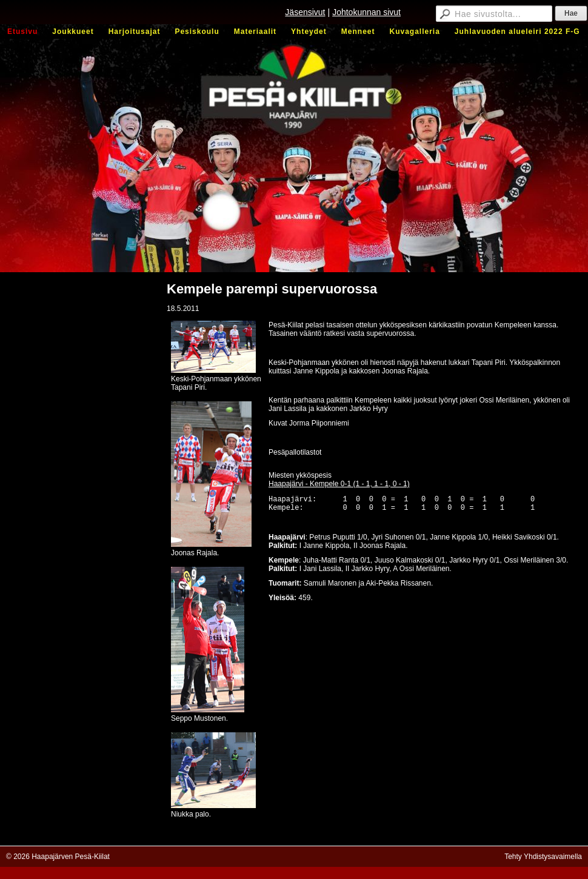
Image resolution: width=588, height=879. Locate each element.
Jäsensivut (305, 12)
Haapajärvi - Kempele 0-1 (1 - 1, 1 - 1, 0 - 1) (339, 484)
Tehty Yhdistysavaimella (543, 857)
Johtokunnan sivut (366, 12)
